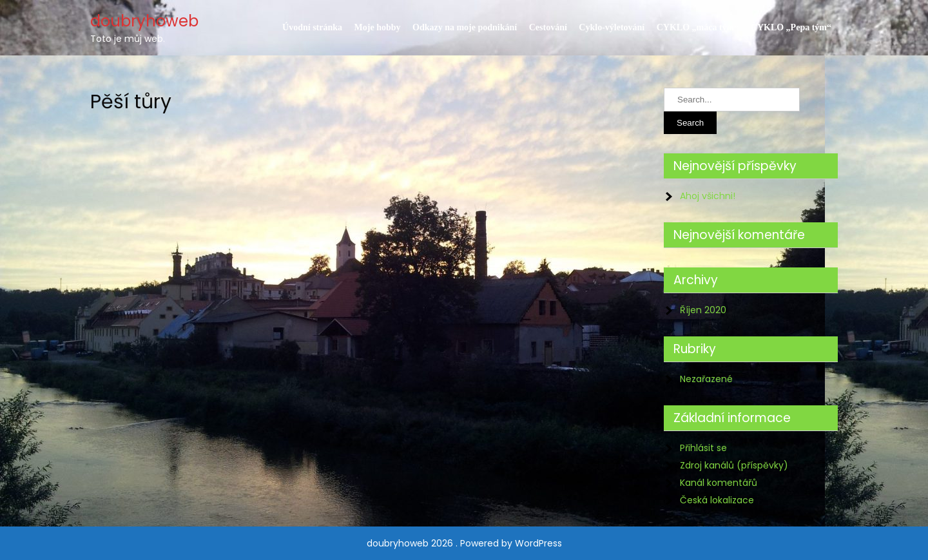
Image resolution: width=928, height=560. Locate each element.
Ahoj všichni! (708, 196)
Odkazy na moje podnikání (465, 27)
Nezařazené (706, 379)
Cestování (548, 27)
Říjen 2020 (703, 310)
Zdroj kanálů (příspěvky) (734, 465)
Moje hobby (378, 27)
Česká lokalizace (717, 500)
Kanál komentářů (719, 483)
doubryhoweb (144, 21)
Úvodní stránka (312, 27)
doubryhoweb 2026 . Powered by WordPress (464, 543)
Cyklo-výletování (612, 27)
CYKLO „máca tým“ (698, 27)
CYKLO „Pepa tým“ (791, 27)
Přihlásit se (703, 448)
